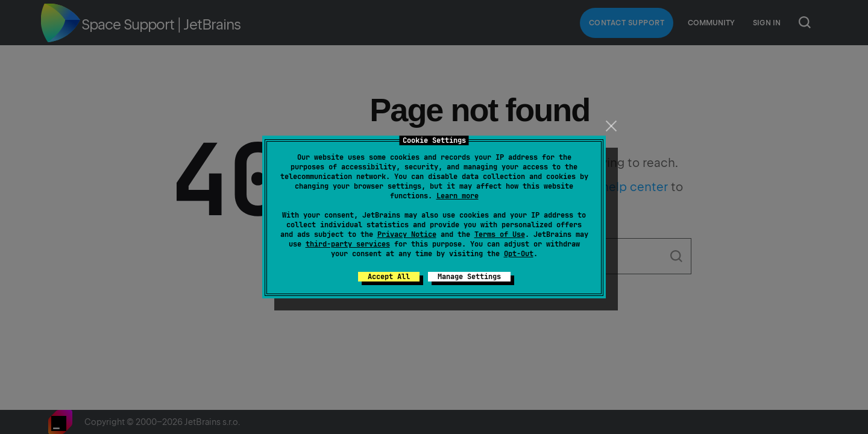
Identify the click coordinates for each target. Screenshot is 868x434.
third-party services (348, 244)
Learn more (458, 196)
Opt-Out (519, 254)
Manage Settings (469, 277)
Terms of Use (500, 234)
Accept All (389, 277)
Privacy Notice (407, 234)
